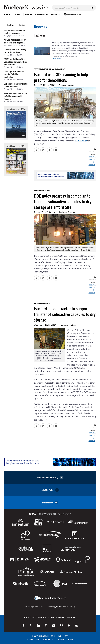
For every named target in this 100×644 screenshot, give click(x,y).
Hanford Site (81, 140)
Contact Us (72, 617)
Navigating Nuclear (56, 617)
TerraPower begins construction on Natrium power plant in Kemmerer (15, 96)
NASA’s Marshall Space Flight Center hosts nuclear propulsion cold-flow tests (15, 62)
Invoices (61, 640)
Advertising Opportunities (35, 617)
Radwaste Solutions (67, 85)
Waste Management (42, 191)
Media (71, 640)
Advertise (56, 14)
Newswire (41, 26)
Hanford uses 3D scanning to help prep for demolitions (61, 77)
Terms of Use (48, 640)
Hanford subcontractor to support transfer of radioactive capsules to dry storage (65, 314)
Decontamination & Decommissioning (50, 69)
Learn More (56, 58)
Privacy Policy (33, 640)
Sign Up (28, 14)
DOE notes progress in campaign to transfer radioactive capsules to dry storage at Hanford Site (63, 201)
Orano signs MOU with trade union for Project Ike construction (14, 74)
